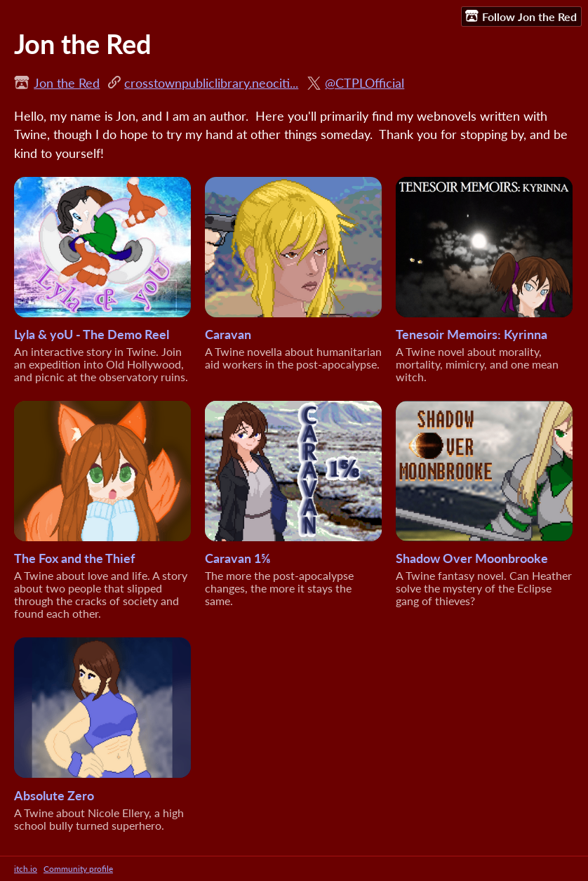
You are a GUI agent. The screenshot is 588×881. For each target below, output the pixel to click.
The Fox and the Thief (74, 558)
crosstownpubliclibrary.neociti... (211, 83)
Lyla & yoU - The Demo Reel (92, 334)
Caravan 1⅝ (238, 558)
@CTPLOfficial (365, 83)
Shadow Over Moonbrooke (472, 558)
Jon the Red (67, 83)
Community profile (78, 869)
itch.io (26, 869)
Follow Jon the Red (521, 16)
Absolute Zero (54, 795)
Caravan (228, 334)
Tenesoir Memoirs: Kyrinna (472, 334)
